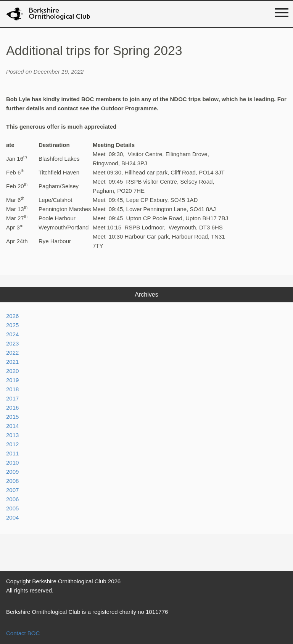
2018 (12, 389)
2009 (12, 472)
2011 (12, 453)
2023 (12, 343)
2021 (12, 362)
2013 (12, 435)
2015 (12, 417)
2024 (12, 334)
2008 (12, 481)
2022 (12, 353)
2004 (12, 517)
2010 (12, 462)
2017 (12, 398)
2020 (12, 371)
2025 (12, 325)
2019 (12, 380)
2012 (12, 444)
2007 (12, 490)
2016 (12, 408)
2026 (12, 316)
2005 (12, 508)
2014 (12, 426)
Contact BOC (23, 633)
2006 (12, 499)
